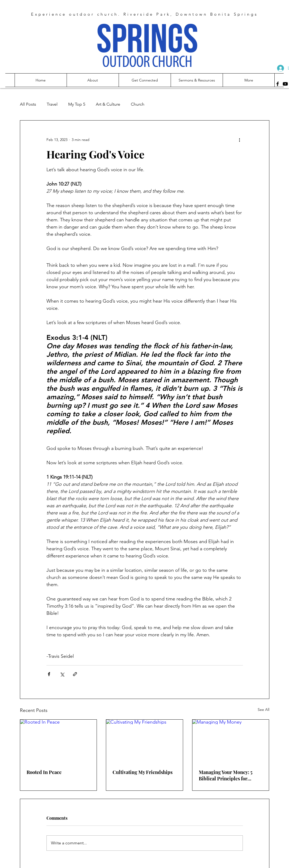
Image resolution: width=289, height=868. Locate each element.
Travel (52, 104)
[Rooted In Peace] (59, 741)
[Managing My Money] (231, 741)
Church (138, 104)
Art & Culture (108, 104)
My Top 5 (77, 104)
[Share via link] (75, 674)
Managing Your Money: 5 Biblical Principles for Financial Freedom (226, 775)
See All (264, 710)
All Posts (28, 104)
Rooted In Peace (44, 772)
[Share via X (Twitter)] (62, 674)
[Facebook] (278, 84)
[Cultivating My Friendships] (144, 741)
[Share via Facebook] (49, 674)
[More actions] (240, 140)
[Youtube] (285, 84)
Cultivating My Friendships (143, 772)
